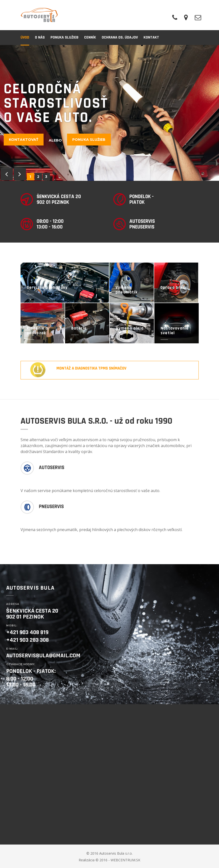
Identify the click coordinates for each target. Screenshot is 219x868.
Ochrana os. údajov (120, 37)
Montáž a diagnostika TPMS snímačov (91, 368)
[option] (109, 113)
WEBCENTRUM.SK (125, 860)
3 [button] (46, 177)
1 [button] (30, 177)
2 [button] (38, 177)
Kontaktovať (24, 140)
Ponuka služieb (89, 140)
